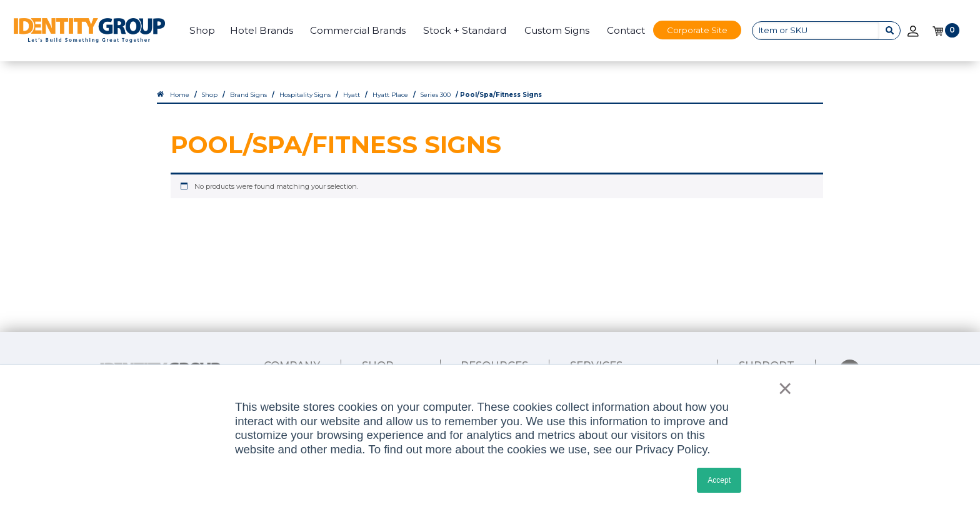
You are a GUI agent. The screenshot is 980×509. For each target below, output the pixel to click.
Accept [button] (719, 480)
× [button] (782, 388)
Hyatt (352, 94)
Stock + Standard (465, 30)
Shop (202, 30)
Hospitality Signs (305, 94)
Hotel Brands (262, 30)
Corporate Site (697, 30)
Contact (626, 30)
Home (180, 94)
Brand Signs (248, 94)
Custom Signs (557, 30)
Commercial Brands (358, 30)
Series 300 (436, 94)
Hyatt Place (390, 94)
